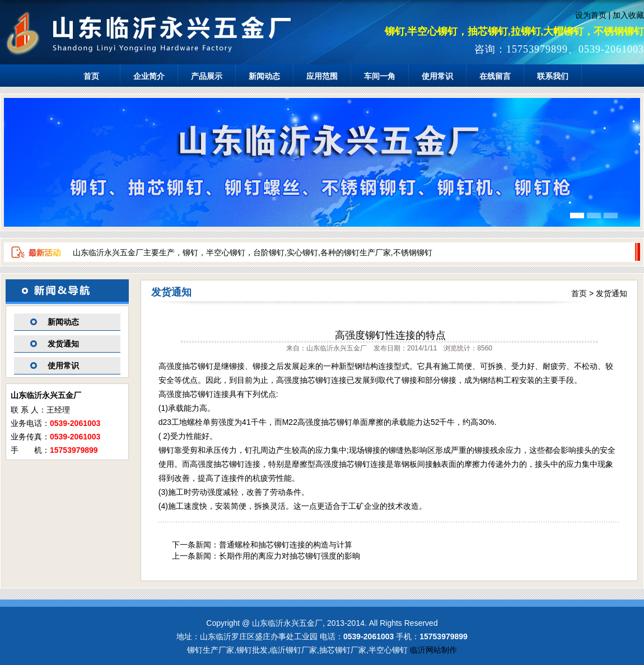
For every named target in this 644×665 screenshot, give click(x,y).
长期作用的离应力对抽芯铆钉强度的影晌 (290, 556)
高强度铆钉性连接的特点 (390, 335)
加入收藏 (628, 15)
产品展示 (207, 76)
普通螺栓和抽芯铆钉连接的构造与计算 (286, 545)
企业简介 (149, 76)
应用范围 (322, 76)
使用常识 (437, 76)
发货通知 (63, 344)
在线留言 (495, 76)
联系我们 (553, 76)
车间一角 (380, 76)
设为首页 (591, 15)
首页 (91, 76)
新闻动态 (264, 76)
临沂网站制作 (433, 650)
